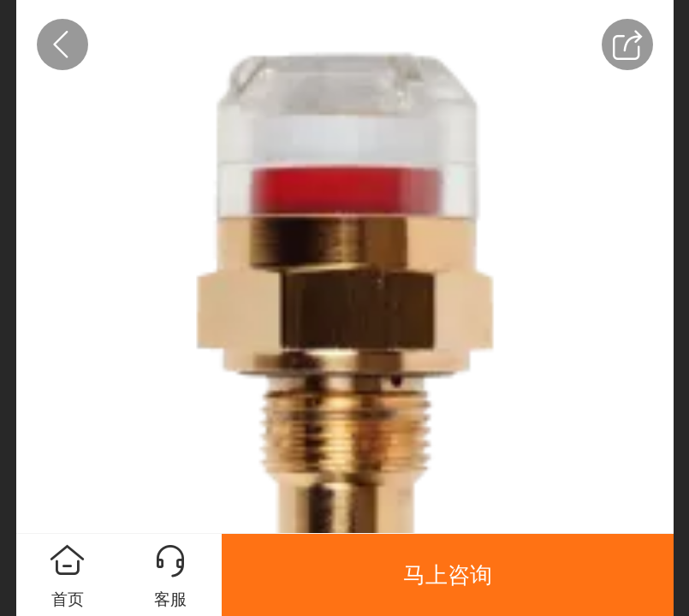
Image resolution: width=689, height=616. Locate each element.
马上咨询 (448, 575)
